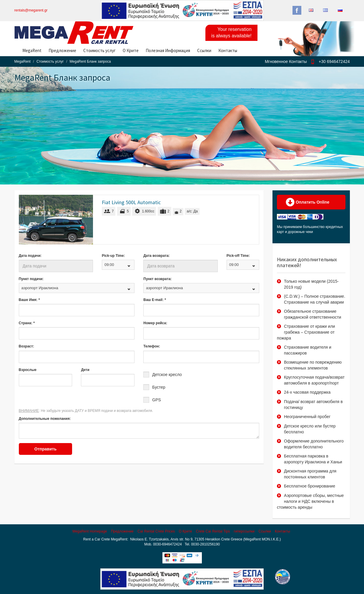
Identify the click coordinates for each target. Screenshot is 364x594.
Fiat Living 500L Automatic (131, 202)
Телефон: (152, 346)
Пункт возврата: (157, 279)
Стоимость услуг (99, 50)
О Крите (131, 50)
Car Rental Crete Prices (156, 531)
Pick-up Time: (113, 256)
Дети (85, 370)
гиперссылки (244, 531)
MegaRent (32, 50)
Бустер (159, 387)
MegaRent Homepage (90, 531)
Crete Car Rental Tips (213, 531)
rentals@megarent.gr (31, 10)
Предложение (62, 50)
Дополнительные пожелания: (45, 419)
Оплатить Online (308, 202)
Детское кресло (167, 375)
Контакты (228, 50)
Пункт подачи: (31, 279)
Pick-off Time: (238, 256)
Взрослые (28, 370)
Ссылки (204, 50)
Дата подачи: (30, 256)
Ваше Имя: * (29, 300)
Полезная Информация (168, 50)
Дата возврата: (156, 256)
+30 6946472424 (334, 61)
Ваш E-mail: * (155, 300)
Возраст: (26, 346)
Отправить (45, 449)
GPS (157, 400)
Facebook (297, 10)
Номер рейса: (155, 323)
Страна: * (27, 323)
